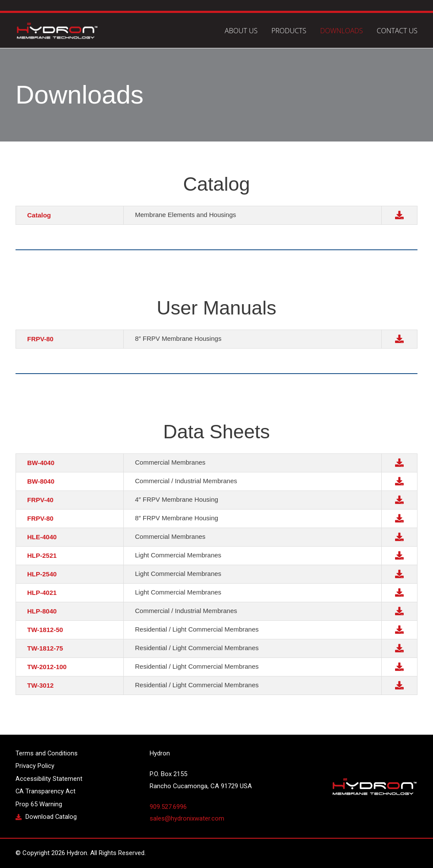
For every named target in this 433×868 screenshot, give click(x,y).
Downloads (341, 31)
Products (289, 31)
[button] (399, 214)
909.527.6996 (168, 807)
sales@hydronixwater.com (187, 818)
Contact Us (397, 31)
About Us (241, 31)
